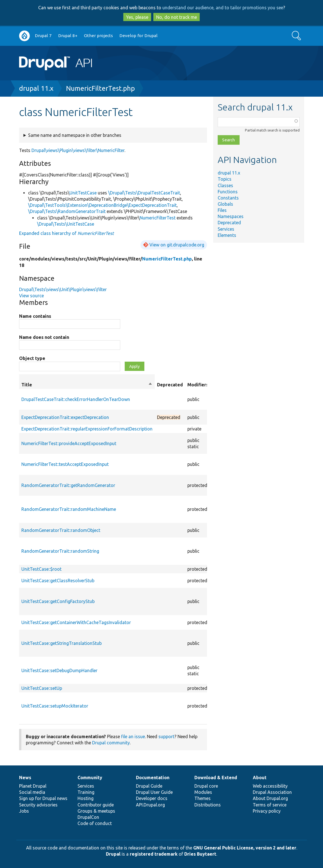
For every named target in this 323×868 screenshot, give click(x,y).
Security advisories (38, 805)
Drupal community (111, 743)
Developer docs (152, 798)
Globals (225, 204)
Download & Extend (216, 778)
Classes (225, 185)
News (25, 778)
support (166, 736)
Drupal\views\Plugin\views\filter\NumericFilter (78, 150)
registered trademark (154, 854)
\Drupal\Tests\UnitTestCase (66, 224)
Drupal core (206, 786)
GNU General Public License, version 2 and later (245, 848)
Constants (228, 198)
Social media (32, 792)
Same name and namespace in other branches (75, 135)
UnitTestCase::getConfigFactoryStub (58, 601)
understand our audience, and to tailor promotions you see (223, 8)
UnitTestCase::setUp (42, 688)
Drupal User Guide (154, 792)
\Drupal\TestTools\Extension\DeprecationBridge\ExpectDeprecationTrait (102, 205)
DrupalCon (88, 817)
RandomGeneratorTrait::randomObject (61, 530)
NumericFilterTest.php (100, 88)
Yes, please (137, 17)
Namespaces (231, 216)
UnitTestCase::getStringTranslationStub (62, 643)
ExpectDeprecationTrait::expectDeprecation (65, 417)
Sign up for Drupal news (43, 798)
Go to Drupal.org (24, 36)
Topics (225, 179)
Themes (203, 798)
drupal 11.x (36, 88)
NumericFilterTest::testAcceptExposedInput (65, 464)
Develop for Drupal (138, 36)
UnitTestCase (83, 193)
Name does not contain (44, 337)
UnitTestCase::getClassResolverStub (58, 581)
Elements (227, 235)
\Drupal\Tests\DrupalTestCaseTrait (144, 193)
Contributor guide (96, 805)
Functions (228, 192)
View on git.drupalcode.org (177, 245)
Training (86, 792)
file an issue (133, 736)
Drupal (113, 854)
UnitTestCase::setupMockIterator (55, 706)
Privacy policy (267, 811)
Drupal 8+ (68, 36)
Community (90, 778)
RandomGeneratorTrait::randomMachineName (69, 509)
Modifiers (198, 385)
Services (226, 229)
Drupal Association (272, 792)
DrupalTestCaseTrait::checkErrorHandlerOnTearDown (76, 399)
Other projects (98, 36)
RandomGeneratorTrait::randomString (60, 551)
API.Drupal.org (150, 805)
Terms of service (270, 805)
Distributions (208, 805)
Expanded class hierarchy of (66, 233)
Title (87, 385)
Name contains (35, 316)
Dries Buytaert (200, 854)
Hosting (86, 798)
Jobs (24, 811)
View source (31, 296)
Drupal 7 (43, 36)
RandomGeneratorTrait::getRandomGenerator (68, 485)
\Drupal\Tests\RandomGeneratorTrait (67, 211)
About (260, 778)
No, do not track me (177, 17)
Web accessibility (270, 786)
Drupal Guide (149, 786)
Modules (203, 792)
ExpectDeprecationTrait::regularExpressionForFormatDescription (87, 429)
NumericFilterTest (158, 218)
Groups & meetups (96, 811)
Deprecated (229, 223)
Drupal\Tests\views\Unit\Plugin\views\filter (63, 289)
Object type (32, 358)
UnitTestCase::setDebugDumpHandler (59, 670)
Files (222, 210)
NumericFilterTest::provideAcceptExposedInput (69, 443)
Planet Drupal (33, 786)
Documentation (153, 778)
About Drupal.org (270, 798)
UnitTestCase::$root (41, 569)
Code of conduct (95, 823)
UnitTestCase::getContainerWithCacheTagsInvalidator (76, 622)
